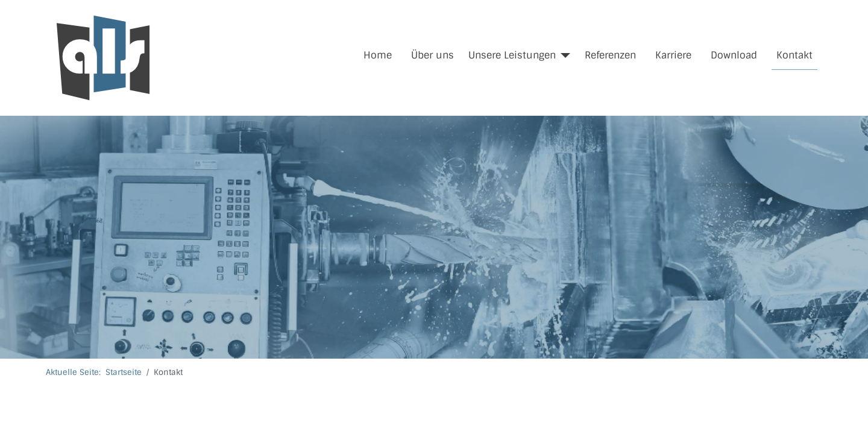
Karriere (673, 55)
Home (378, 55)
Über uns (432, 55)
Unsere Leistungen (512, 55)
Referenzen (610, 55)
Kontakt (794, 55)
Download (734, 55)
